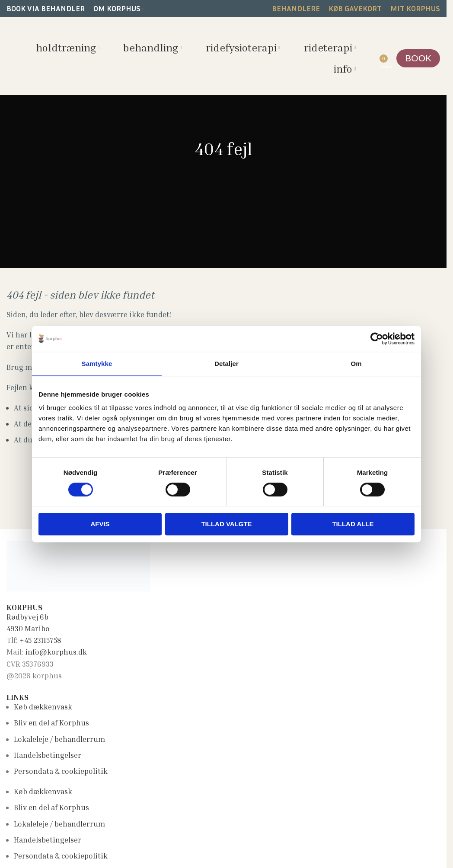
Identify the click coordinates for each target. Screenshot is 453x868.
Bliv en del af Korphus (51, 723)
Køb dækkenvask (43, 707)
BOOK (418, 58)
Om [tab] (356, 364)
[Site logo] (7, 56)
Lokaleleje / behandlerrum (59, 739)
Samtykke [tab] (97, 364)
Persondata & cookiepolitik (61, 771)
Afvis (100, 524)
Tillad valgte (226, 524)
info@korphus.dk (56, 652)
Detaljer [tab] (226, 364)
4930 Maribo (28, 628)
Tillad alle (353, 524)
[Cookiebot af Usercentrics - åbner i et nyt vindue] (377, 339)
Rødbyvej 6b (27, 617)
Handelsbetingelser (48, 755)
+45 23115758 (40, 640)
